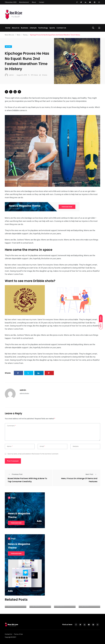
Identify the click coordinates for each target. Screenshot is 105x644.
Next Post (91, 474)
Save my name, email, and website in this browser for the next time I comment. (33, 454)
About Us (16, 28)
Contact (42, 2)
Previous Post (15, 474)
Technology (43, 28)
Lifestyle (33, 28)
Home (8, 28)
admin (23, 390)
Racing (8, 47)
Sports (52, 28)
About (34, 2)
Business (25, 28)
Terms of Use (18, 634)
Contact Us (61, 28)
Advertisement (24, 2)
